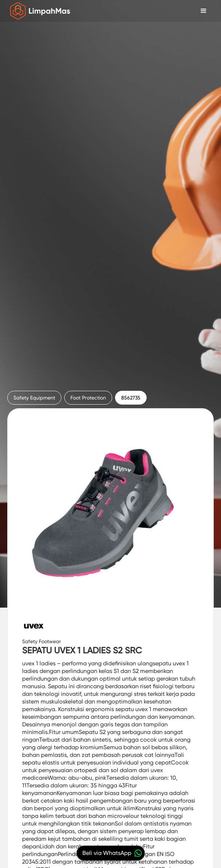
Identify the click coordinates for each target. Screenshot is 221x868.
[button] (204, 11)
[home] (38, 11)
